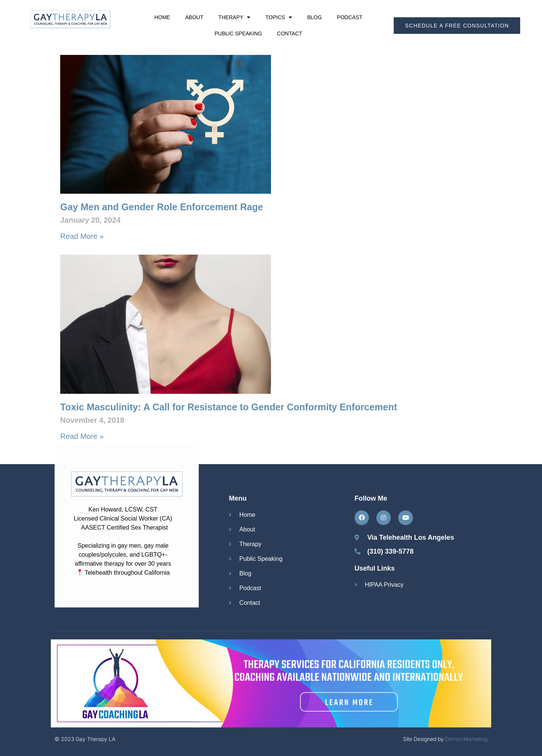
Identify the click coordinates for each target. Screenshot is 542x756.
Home (162, 17)
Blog (314, 17)
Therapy (234, 17)
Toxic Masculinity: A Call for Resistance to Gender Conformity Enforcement (229, 407)
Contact (290, 33)
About (194, 17)
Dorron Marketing (466, 739)
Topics (279, 17)
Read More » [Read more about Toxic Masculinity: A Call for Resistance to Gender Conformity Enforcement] (82, 436)
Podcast (350, 17)
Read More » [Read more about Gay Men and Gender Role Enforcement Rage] (82, 236)
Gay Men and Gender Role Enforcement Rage (162, 207)
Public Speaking (238, 33)
